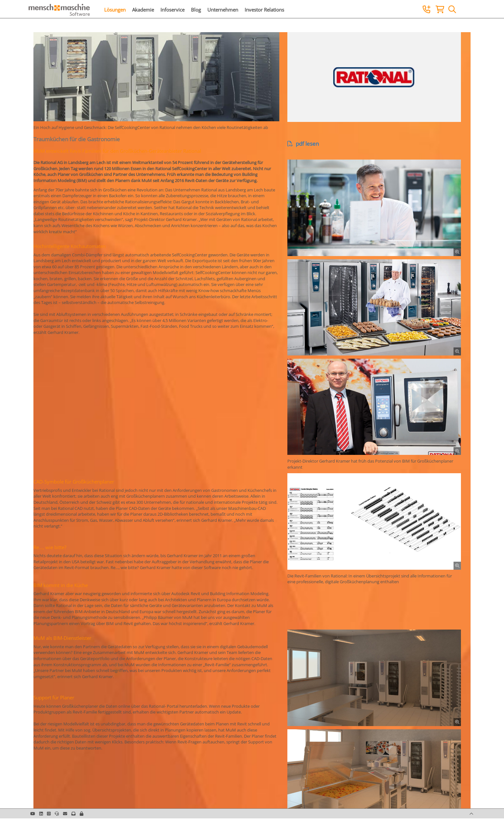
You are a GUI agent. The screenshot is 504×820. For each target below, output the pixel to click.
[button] (81, 814)
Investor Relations (264, 10)
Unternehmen (223, 10)
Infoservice (172, 10)
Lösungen (115, 10)
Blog (196, 10)
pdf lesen (303, 144)
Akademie (143, 10)
